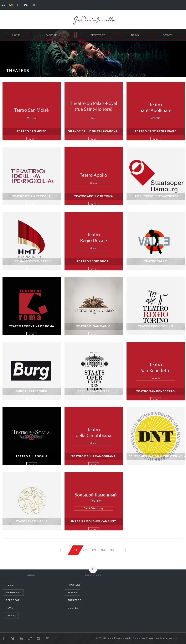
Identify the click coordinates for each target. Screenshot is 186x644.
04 (103, 550)
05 (114, 550)
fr (37, 5)
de (29, 5)
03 (92, 550)
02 (82, 550)
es (4, 5)
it (20, 5)
